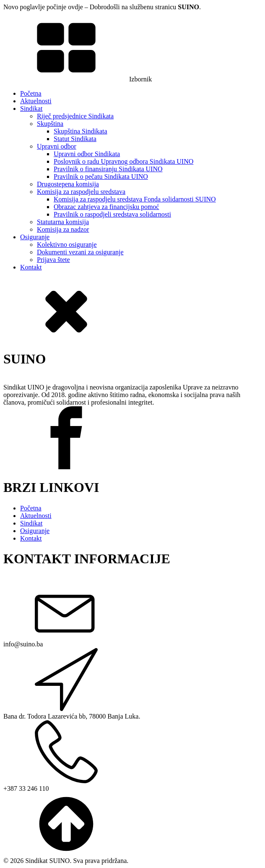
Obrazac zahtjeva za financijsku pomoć (106, 207)
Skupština (50, 124)
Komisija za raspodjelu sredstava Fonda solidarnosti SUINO (135, 199)
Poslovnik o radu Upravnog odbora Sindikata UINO (123, 161)
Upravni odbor (57, 146)
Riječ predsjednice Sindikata (75, 116)
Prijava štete (53, 260)
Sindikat (31, 108)
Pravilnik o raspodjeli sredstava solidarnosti (112, 214)
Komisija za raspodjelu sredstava (81, 192)
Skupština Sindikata (81, 131)
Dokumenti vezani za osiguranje (80, 252)
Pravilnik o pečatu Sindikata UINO (101, 176)
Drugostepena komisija (68, 184)
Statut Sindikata (75, 139)
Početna (31, 93)
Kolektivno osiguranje (67, 244)
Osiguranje (35, 237)
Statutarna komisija (63, 222)
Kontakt (31, 267)
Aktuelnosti (36, 101)
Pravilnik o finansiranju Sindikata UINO (108, 169)
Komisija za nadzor (63, 229)
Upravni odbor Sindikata (87, 154)
